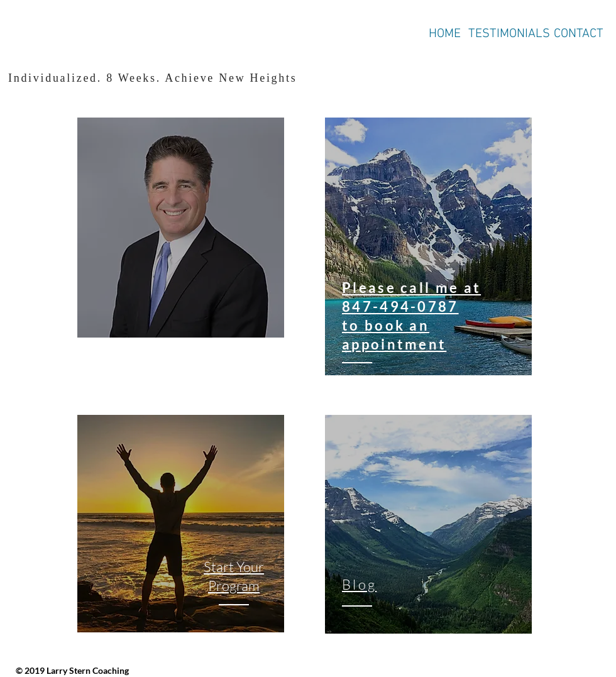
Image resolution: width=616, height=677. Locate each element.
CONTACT (579, 34)
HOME (445, 34)
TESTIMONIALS (509, 34)
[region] (181, 228)
